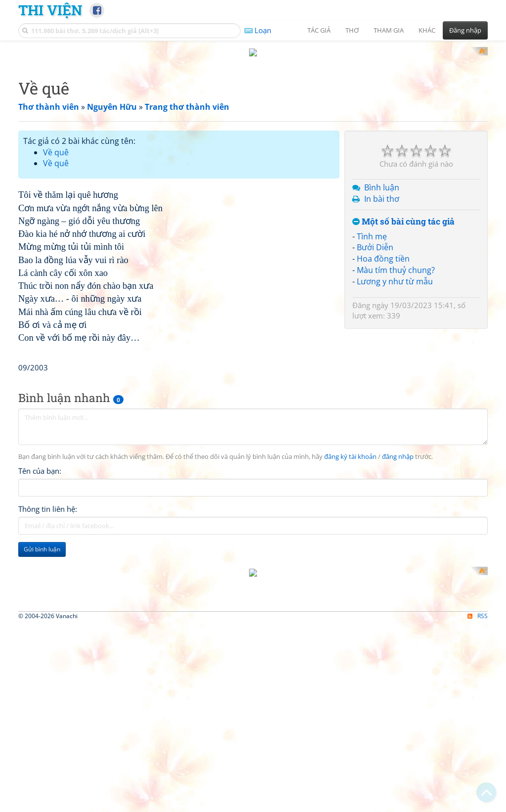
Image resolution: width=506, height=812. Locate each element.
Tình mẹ (372, 227)
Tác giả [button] (319, 30)
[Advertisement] (179, 244)
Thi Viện (50, 10)
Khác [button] (427, 30)
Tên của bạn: (40, 600)
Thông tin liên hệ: (48, 638)
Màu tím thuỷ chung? (396, 261)
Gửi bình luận (42, 678)
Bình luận (382, 179)
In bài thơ (382, 190)
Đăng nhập (465, 30)
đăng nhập (398, 586)
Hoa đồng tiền (383, 250)
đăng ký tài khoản (350, 586)
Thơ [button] (352, 30)
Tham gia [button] (389, 30)
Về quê (56, 143)
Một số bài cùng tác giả (403, 212)
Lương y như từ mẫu (395, 272)
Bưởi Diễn (375, 238)
